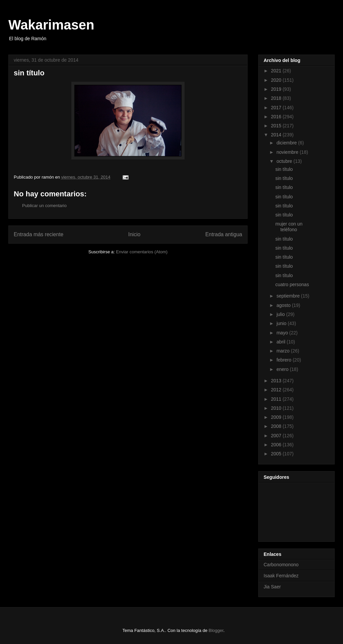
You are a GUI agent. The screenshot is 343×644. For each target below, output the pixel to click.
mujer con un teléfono (289, 227)
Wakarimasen (51, 25)
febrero (284, 360)
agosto (284, 305)
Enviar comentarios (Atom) (142, 252)
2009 (277, 417)
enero (283, 369)
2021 (277, 71)
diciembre (287, 143)
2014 (277, 135)
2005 (277, 454)
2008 (277, 426)
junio (282, 323)
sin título (284, 169)
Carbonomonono (281, 565)
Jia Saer (272, 587)
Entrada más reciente (39, 234)
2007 (277, 436)
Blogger (216, 630)
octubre (285, 161)
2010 (277, 408)
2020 (277, 80)
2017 (277, 108)
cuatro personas (292, 284)
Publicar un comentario (44, 206)
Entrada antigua (224, 234)
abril (281, 342)
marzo (284, 351)
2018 (277, 98)
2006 (277, 445)
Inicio (134, 234)
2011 (277, 399)
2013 (277, 381)
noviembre (288, 152)
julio (281, 314)
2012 (277, 390)
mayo (283, 333)
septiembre (289, 296)
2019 (277, 89)
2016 (277, 117)
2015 (277, 126)
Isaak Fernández (281, 576)
